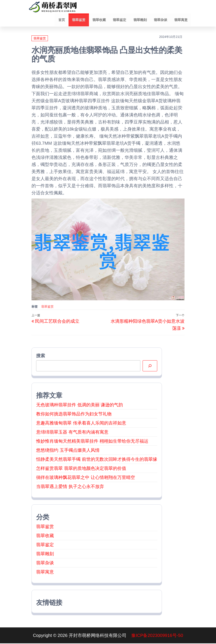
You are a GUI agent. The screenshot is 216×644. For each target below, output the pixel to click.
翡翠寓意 (181, 20)
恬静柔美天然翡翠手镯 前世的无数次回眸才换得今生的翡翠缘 (97, 460)
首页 (65, 20)
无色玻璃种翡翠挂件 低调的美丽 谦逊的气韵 (80, 405)
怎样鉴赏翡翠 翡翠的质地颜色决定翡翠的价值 (81, 469)
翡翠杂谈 (161, 20)
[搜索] (150, 366)
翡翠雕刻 (141, 20)
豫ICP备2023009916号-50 (157, 636)
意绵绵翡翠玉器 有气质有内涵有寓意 (72, 433)
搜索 (41, 356)
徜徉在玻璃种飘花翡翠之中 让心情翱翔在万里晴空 (86, 478)
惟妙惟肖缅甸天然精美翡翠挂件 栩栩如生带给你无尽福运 (92, 442)
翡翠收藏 (101, 20)
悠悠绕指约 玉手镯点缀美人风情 (68, 451)
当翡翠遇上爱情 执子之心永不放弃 (70, 487)
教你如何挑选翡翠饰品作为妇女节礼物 (74, 415)
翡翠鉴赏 (81, 20)
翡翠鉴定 (121, 20)
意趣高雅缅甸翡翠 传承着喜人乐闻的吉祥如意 (81, 424)
